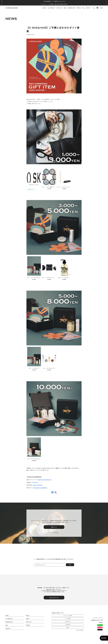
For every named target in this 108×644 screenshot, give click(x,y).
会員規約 (101, 622)
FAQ (83, 8)
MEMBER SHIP (72, 8)
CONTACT (88, 8)
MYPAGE (79, 8)
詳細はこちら (54, 527)
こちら (57, 532)
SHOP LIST (59, 8)
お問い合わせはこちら (54, 598)
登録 (70, 564)
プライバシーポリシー (98, 618)
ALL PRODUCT (51, 8)
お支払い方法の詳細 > (80, 630)
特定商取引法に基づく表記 (97, 620)
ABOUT (44, 8)
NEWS (65, 8)
